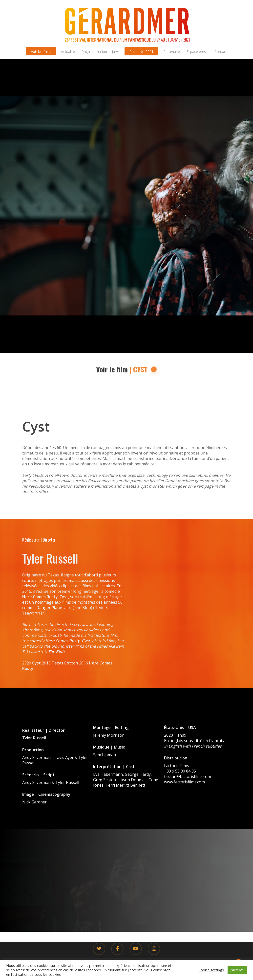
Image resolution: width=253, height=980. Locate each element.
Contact (221, 52)
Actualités (69, 52)
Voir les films (41, 52)
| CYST (143, 369)
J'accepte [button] (237, 970)
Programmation (94, 52)
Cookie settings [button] (211, 970)
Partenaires (172, 52)
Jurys (116, 52)
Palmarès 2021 (141, 52)
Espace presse (198, 52)
